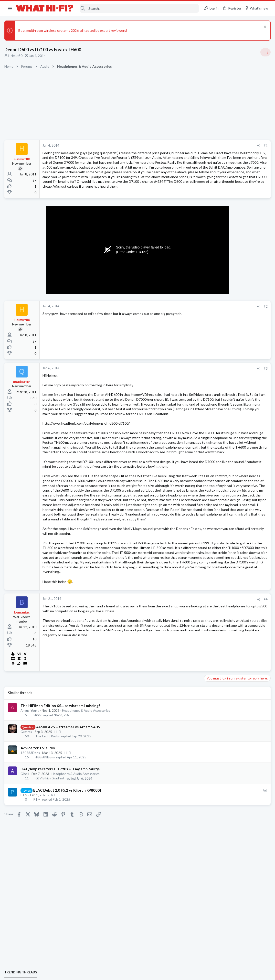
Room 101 (213, 393)
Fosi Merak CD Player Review (228, 440)
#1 (187, 146)
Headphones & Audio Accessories (86, 793)
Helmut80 (16, 56)
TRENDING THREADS (213, 289)
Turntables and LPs (219, 430)
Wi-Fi (209, 336)
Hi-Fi (58, 814)
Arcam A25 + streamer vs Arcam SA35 (69, 809)
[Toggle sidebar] (265, 52)
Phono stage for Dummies (225, 417)
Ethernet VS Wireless (222, 323)
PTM (25, 877)
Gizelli (25, 856)
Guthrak (27, 814)
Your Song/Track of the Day (227, 370)
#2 (187, 322)
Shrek (38, 797)
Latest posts (208, 466)
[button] (10, 8)
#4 (187, 681)
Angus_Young (30, 793)
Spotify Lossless (218, 618)
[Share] (180, 146)
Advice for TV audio (38, 830)
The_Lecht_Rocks (48, 819)
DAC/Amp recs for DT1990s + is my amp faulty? (61, 851)
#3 (187, 384)
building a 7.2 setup (220, 595)
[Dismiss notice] (264, 27)
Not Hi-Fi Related (218, 407)
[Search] (139, 8)
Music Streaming (217, 627)
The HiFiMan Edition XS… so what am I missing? (61, 788)
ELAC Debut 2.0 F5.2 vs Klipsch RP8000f (68, 872)
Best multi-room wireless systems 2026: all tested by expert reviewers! (73, 30)
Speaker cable (216, 299)
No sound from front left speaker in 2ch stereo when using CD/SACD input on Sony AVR (236, 543)
